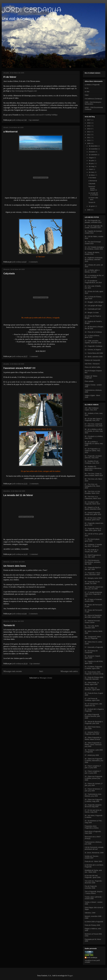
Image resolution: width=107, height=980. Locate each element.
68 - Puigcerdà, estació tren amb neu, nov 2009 (94, 588)
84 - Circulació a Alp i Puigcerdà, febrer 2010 (92, 503)
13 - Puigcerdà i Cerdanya (93, 346)
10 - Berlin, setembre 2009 (94, 357)
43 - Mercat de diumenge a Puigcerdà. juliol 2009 (94, 722)
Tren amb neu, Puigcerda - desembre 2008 (94, 882)
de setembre (93, 155)
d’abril (91, 169)
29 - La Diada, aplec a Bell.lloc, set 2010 (92, 271)
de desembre (93, 146)
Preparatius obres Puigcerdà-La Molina (92, 827)
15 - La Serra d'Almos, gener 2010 (92, 336)
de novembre (93, 149)
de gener (92, 206)
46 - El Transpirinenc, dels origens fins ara (93, 705)
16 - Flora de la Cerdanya (93, 332)
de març (92, 172)
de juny (91, 163)
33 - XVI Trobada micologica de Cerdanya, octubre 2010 (94, 248)
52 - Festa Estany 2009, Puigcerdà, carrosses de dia (94, 673)
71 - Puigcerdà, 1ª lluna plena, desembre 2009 (93, 574)
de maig (92, 166)
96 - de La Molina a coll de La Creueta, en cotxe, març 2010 (94, 431)
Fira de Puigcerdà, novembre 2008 (91, 887)
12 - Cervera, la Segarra (93, 350)
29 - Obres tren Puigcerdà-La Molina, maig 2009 (94, 800)
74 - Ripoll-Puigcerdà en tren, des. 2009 (93, 556)
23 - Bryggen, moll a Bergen (94, 302)
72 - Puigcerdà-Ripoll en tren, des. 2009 (93, 568)
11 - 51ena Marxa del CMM (94, 353)
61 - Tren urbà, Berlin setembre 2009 (92, 627)
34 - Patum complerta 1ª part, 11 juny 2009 (93, 772)
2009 (89, 143)
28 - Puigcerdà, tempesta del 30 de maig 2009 (93, 806)
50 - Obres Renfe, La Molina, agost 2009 (92, 683)
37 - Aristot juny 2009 (92, 755)
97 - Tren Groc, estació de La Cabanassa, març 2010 (94, 425)
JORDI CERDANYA (31, 10)
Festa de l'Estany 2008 (92, 925)
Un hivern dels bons (15, 566)
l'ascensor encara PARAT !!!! (19, 368)
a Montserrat (10, 132)
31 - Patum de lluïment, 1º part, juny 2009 (93, 790)
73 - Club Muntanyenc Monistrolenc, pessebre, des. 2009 (93, 562)
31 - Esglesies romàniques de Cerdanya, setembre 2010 (94, 260)
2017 (89, 120)
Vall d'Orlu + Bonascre (92, 364)
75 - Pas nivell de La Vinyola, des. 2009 (92, 551)
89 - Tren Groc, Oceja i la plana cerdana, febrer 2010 (94, 475)
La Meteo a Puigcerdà (92, 85)
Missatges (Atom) (46, 678)
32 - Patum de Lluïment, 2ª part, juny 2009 (94, 784)
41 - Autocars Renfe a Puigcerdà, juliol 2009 (92, 733)
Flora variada (89, 381)
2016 (89, 123)
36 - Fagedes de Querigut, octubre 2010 (93, 232)
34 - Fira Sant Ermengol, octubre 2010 (93, 243)
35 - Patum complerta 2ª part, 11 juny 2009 (93, 767)
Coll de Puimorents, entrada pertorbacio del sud (94, 848)
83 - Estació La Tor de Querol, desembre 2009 (93, 508)
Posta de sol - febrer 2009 (93, 861)
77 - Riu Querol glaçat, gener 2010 (92, 540)
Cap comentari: (34, 120)
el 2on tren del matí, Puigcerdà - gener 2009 (93, 876)
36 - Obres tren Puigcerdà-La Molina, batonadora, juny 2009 (94, 761)
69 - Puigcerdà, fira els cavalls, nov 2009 (92, 583)
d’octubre (92, 152)
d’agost (91, 158)
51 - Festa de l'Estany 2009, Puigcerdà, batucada (94, 678)
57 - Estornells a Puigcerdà (94, 647)
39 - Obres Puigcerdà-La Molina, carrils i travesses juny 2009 (93, 745)
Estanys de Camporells (92, 360)
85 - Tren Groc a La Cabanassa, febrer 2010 (93, 498)
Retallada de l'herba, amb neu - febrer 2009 (93, 871)
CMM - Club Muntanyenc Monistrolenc (93, 103)
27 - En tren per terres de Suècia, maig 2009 (93, 811)
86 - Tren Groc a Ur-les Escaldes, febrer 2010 (92, 492)
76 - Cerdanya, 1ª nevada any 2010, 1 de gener (93, 545)
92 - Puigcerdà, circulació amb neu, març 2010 (93, 457)
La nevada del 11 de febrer (18, 495)
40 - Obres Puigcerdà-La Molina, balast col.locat (93, 738)
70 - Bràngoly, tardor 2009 (93, 578)
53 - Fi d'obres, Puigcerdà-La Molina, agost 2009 (94, 668)
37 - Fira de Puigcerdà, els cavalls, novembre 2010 (94, 227)
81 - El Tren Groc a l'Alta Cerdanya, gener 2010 (93, 519)
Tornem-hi (9, 625)
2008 (89, 210)
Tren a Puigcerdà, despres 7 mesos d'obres (94, 892)
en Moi (87, 92)
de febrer (92, 175)
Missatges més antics (69, 671)
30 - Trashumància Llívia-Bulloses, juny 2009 (93, 795)
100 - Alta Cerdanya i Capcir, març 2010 (92, 409)
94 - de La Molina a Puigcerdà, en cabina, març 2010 (94, 444)
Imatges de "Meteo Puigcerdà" (91, 377)
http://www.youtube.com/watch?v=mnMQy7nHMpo (39, 115)
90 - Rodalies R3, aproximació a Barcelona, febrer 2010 (93, 468)
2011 (89, 138)
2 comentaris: (34, 262)
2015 (89, 126)
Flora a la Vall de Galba (93, 367)
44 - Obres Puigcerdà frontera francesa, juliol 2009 (92, 716)
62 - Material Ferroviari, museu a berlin (93, 622)
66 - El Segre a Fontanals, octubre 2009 (93, 600)
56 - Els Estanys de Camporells (91, 652)
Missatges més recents (13, 671)
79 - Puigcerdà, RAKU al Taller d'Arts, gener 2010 (93, 529)
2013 (89, 132)
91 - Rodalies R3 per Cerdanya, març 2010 (92, 462)
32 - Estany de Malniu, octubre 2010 (92, 253)
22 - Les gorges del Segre (93, 306)
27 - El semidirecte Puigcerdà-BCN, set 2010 (93, 282)
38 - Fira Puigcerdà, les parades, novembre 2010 (93, 221)
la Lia (87, 88)
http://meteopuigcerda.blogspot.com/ (24, 91)
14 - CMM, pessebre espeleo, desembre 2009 (93, 342)
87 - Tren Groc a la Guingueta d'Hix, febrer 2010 (92, 486)
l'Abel (87, 95)
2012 (89, 135)
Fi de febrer (10, 77)
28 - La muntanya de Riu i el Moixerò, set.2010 (94, 276)
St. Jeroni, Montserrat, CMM (94, 853)
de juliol (92, 161)
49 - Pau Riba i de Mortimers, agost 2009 (92, 689)
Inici (41, 671)
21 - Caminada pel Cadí (93, 309)
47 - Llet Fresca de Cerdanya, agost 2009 (92, 699)
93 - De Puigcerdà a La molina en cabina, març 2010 (93, 451)
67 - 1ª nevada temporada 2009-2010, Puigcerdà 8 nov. (93, 594)
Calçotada (9, 273)
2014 (89, 129)
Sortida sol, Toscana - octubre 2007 (92, 857)
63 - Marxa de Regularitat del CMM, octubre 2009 (93, 616)
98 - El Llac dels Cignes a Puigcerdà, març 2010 (93, 420)
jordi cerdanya (92, 958)
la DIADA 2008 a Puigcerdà (94, 922)
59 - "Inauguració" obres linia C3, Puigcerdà (93, 638)
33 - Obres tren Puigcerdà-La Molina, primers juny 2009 (94, 778)
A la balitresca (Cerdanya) (93, 99)
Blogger (70, 976)
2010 (89, 140)
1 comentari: (34, 356)
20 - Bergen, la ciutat (92, 313)
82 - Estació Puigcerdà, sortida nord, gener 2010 (93, 514)
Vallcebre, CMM (90, 913)
